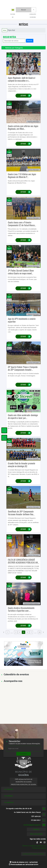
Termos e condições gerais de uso (34, 846)
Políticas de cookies (39, 848)
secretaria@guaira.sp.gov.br (32, 825)
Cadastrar (24, 754)
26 (40, 632)
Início (5, 30)
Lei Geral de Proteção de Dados (33, 854)
